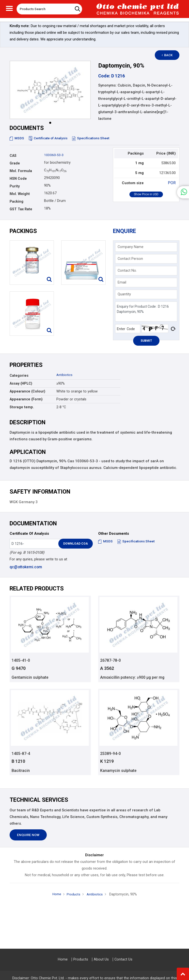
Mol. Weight (20, 194)
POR (172, 183)
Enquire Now (28, 836)
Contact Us (123, 959)
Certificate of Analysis (50, 138)
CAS (13, 156)
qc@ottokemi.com (25, 567)
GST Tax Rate (21, 209)
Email (122, 282)
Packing (16, 201)
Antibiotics (65, 375)
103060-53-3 (54, 155)
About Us (101, 959)
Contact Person (130, 259)
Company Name (131, 247)
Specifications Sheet (94, 138)
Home (55, 895)
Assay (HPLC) (21, 383)
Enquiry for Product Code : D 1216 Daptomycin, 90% (146, 312)
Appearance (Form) (26, 399)
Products (73, 895)
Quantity (124, 294)
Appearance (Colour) (27, 391)
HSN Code (18, 178)
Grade (15, 163)
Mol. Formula (21, 171)
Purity (15, 186)
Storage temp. (22, 407)
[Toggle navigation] (9, 8)
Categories (19, 375)
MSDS (17, 138)
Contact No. (127, 270)
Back (170, 55)
